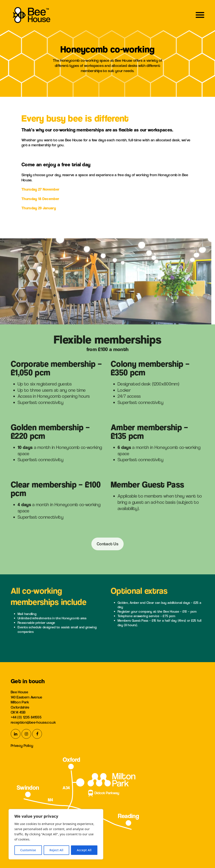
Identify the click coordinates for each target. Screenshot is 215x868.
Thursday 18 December (40, 199)
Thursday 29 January (39, 208)
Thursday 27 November (40, 189)
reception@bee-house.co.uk (33, 722)
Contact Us (107, 544)
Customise (28, 850)
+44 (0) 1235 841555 (26, 717)
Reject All (56, 850)
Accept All (84, 850)
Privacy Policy (22, 745)
